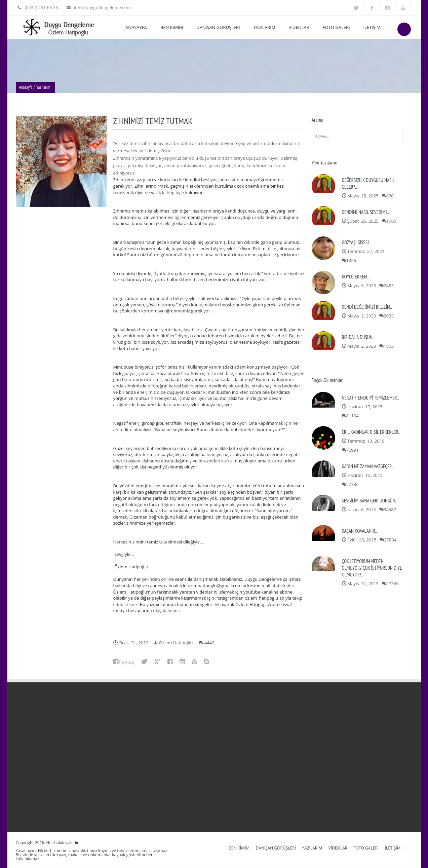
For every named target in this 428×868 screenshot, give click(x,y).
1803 (389, 346)
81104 (353, 416)
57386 (353, 484)
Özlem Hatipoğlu (176, 643)
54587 (390, 510)
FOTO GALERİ (336, 27)
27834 (390, 540)
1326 (351, 260)
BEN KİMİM (172, 27)
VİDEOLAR (299, 27)
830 (390, 196)
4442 (209, 643)
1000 (391, 221)
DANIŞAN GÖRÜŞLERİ (218, 27)
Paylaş (127, 662)
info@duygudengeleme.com (101, 7)
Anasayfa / (27, 87)
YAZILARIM (264, 27)
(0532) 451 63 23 (41, 7)
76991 (353, 450)
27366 (393, 583)
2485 (389, 286)
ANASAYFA (136, 27)
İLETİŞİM (372, 27)
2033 (389, 316)
